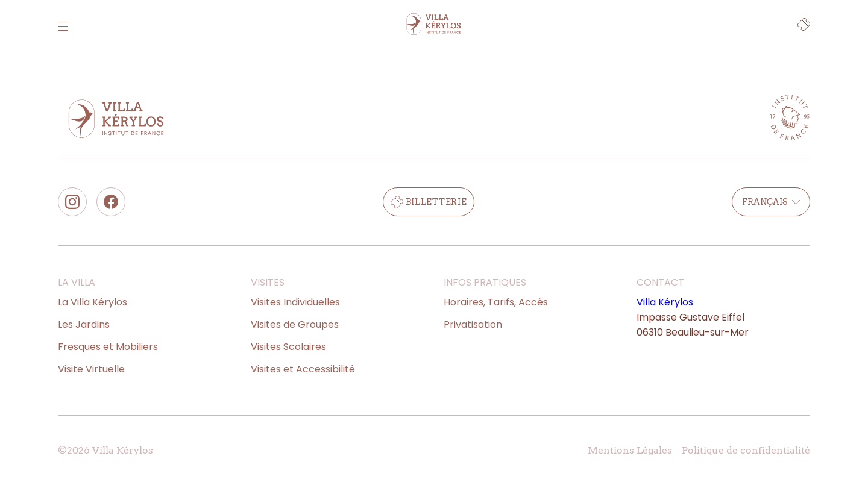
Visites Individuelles (295, 302)
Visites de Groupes (295, 324)
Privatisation (473, 324)
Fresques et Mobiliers (108, 347)
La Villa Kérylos (93, 302)
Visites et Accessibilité (303, 369)
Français (771, 202)
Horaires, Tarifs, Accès (496, 302)
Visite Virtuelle (91, 369)
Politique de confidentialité (746, 450)
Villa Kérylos (665, 302)
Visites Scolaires (288, 347)
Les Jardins (84, 324)
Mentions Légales (630, 450)
